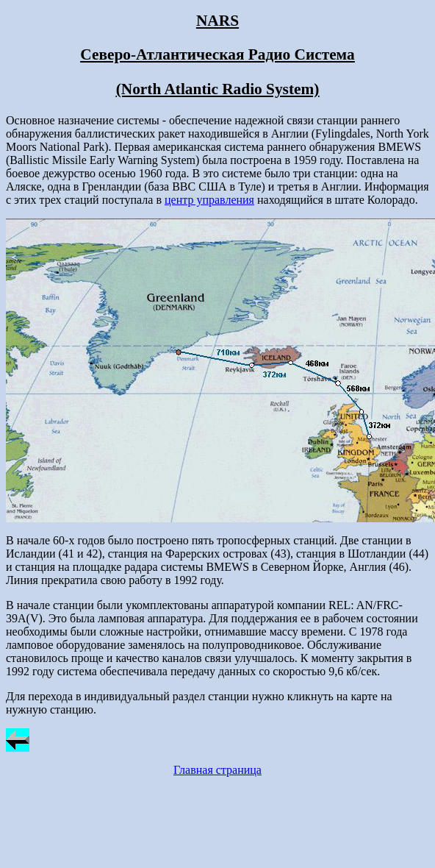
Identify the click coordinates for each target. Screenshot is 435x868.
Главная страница (217, 770)
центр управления (209, 200)
